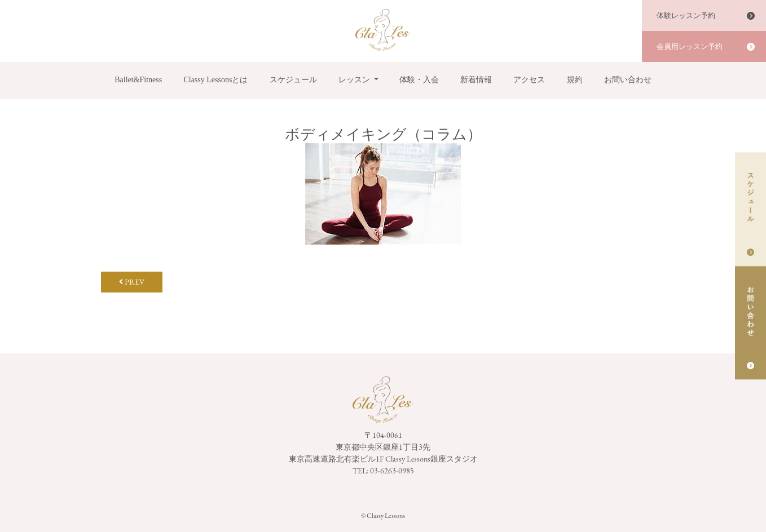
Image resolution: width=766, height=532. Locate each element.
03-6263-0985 (392, 471)
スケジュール (293, 80)
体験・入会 (419, 80)
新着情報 (476, 80)
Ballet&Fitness (138, 80)
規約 (575, 80)
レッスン (354, 80)
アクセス (529, 80)
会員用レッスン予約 (690, 46)
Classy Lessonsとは (215, 80)
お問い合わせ (628, 80)
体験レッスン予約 (686, 15)
